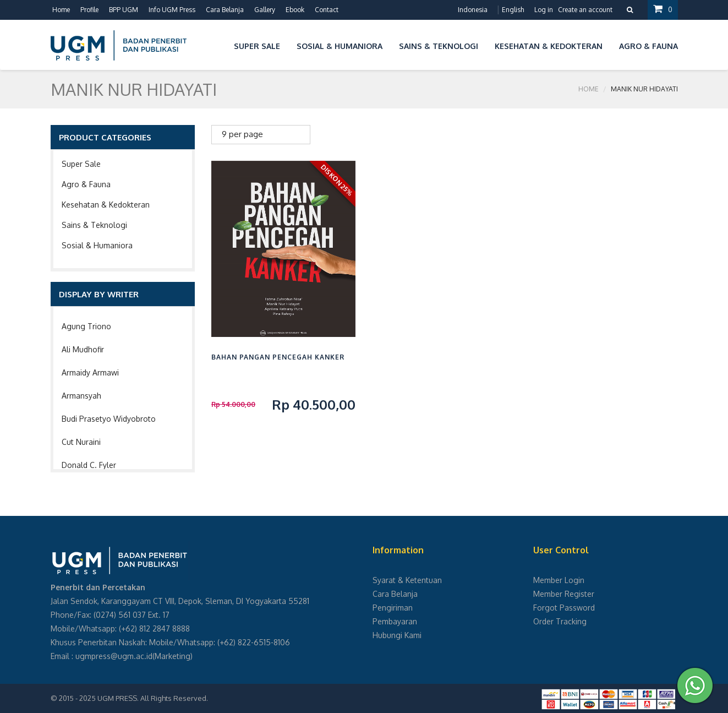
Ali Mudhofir (83, 349)
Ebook (295, 10)
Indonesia (473, 10)
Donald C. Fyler (89, 465)
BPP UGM (124, 10)
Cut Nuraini (81, 442)
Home (61, 10)
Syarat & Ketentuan (407, 580)
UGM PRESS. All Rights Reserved (152, 698)
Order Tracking (560, 621)
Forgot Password (564, 608)
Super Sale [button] (257, 46)
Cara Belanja (225, 10)
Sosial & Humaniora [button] (340, 46)
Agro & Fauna (86, 184)
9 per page (242, 134)
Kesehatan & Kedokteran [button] (549, 46)
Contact (327, 10)
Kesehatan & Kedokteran (106, 205)
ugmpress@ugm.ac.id (114, 656)
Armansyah (81, 396)
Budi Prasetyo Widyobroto (109, 419)
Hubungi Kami (397, 635)
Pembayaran (395, 621)
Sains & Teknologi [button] (439, 46)
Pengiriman (393, 608)
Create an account (585, 10)
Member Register (564, 594)
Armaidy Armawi (90, 372)
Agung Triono (86, 326)
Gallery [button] (265, 10)
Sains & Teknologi (94, 225)
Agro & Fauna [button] (648, 46)
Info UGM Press (172, 10)
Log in (544, 10)
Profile (89, 10)
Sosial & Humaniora (97, 245)
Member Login (559, 580)
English (513, 10)
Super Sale (81, 164)
